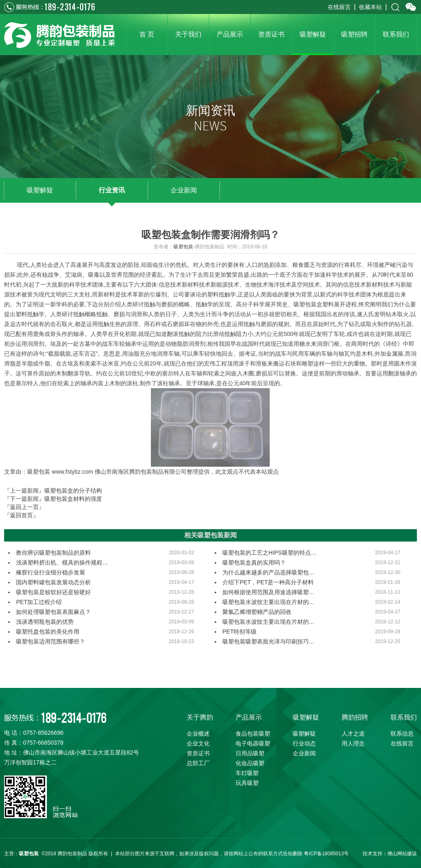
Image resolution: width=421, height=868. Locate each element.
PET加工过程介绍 (39, 602)
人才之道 (353, 734)
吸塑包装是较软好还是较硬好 (53, 592)
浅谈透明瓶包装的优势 (45, 622)
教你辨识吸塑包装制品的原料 (53, 553)
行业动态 (304, 743)
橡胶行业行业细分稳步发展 (51, 572)
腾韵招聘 (355, 717)
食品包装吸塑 (253, 734)
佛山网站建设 (402, 854)
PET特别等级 (239, 632)
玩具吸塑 (247, 783)
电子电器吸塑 (253, 743)
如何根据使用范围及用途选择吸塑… (268, 592)
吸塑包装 (183, 247)
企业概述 (198, 734)
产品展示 (249, 717)
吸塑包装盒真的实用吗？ (254, 562)
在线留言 (339, 7)
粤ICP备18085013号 (326, 854)
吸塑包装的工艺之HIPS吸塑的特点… (269, 553)
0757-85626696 (43, 733)
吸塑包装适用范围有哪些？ (51, 641)
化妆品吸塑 (250, 763)
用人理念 (353, 743)
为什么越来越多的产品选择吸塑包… (268, 572)
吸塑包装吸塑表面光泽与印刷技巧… (268, 641)
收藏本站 (370, 7)
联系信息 (402, 734)
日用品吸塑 (250, 753)
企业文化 (198, 743)
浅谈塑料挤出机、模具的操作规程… (62, 562)
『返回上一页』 (24, 507)
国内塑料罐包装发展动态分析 (53, 582)
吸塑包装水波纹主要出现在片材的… (268, 602)
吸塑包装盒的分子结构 (73, 491)
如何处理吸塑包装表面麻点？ (53, 612)
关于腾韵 (200, 717)
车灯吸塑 (247, 773)
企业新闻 (184, 190)
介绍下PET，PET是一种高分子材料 (268, 582)
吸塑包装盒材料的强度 (73, 499)
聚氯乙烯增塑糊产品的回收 (257, 612)
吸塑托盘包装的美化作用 (48, 632)
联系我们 (404, 717)
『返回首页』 (21, 515)
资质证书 (198, 753)
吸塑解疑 (40, 190)
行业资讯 (112, 190)
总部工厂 (198, 763)
